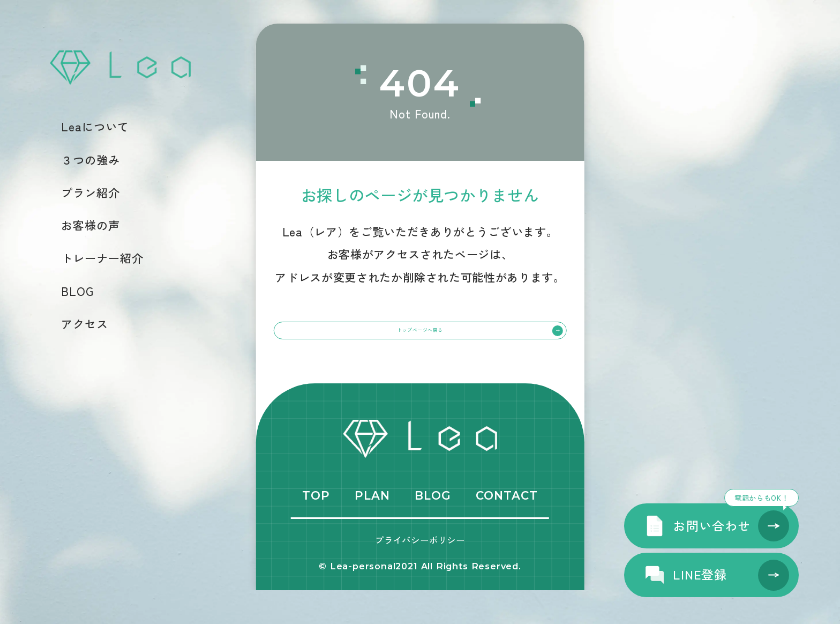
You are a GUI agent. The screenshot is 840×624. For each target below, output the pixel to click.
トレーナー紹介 (102, 258)
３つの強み (91, 159)
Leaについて (95, 126)
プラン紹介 (91, 192)
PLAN (372, 529)
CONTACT (507, 529)
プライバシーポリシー (420, 573)
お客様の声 (91, 225)
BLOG (77, 291)
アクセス (85, 324)
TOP (316, 529)
